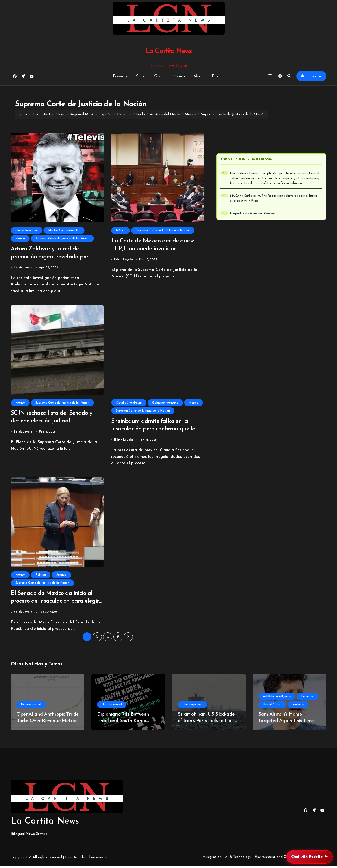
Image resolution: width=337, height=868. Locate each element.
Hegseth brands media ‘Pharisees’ (255, 214)
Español (218, 76)
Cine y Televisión (27, 230)
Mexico (180, 76)
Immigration (211, 859)
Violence (298, 707)
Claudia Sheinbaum (129, 403)
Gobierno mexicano (165, 403)
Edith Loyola (23, 268)
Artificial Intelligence (277, 699)
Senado (61, 576)
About (200, 76)
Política (41, 576)
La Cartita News (168, 51)
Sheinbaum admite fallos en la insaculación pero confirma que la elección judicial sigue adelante (154, 430)
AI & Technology (238, 859)
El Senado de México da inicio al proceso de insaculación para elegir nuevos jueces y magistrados (56, 603)
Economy (120, 76)
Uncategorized (31, 707)
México (20, 239)
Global (159, 76)
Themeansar (97, 860)
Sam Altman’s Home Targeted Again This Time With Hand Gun (286, 723)
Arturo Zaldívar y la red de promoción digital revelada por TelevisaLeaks (50, 257)
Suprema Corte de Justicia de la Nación (62, 239)
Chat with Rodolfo (309, 857)
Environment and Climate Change (282, 859)
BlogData (73, 860)
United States (272, 707)
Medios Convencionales (64, 230)
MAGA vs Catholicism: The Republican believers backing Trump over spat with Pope (276, 198)
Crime (141, 76)
